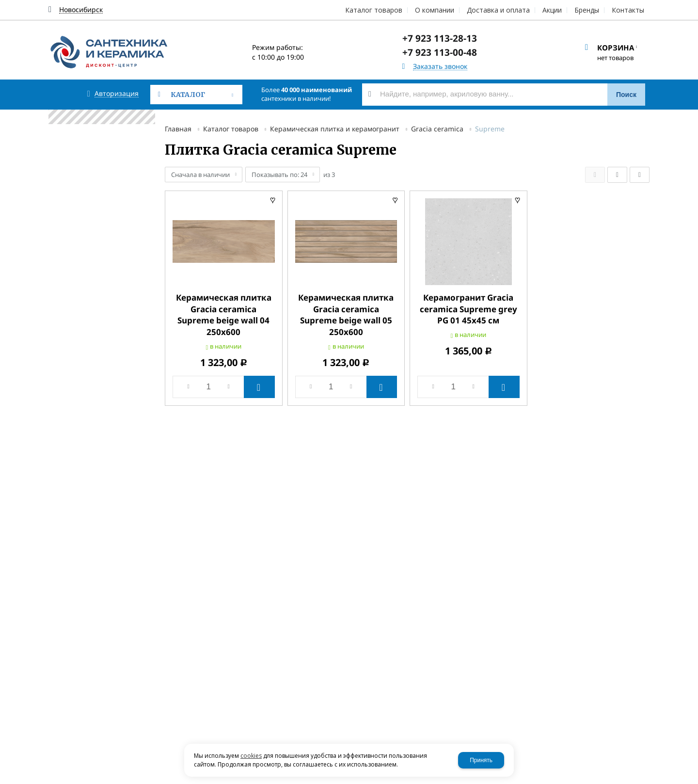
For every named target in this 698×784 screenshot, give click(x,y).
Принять (481, 760)
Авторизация (117, 94)
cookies (251, 756)
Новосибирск (81, 10)
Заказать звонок (440, 67)
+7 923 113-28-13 (440, 38)
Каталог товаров (231, 129)
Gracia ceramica (437, 129)
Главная (178, 129)
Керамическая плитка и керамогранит (335, 129)
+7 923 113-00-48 (440, 52)
